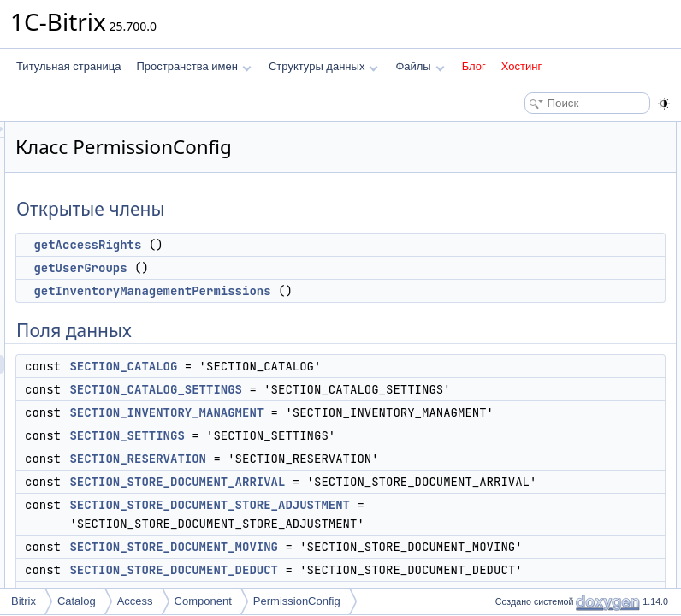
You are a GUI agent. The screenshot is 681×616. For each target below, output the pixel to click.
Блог (474, 66)
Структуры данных (323, 66)
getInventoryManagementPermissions (366, 291)
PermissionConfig (297, 601)
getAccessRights (301, 245)
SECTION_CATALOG (337, 385)
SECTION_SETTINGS (340, 492)
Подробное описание (541, 414)
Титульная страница (68, 66)
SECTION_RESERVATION (352, 515)
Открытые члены (531, 132)
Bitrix (24, 601)
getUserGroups (294, 268)
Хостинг (521, 66)
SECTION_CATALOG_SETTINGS (370, 408)
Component (203, 601)
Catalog (77, 601)
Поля (503, 508)
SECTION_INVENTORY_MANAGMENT (380, 450)
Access (135, 601)
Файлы (420, 66)
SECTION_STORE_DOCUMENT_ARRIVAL (391, 557)
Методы (509, 433)
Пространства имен (193, 66)
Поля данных (521, 207)
